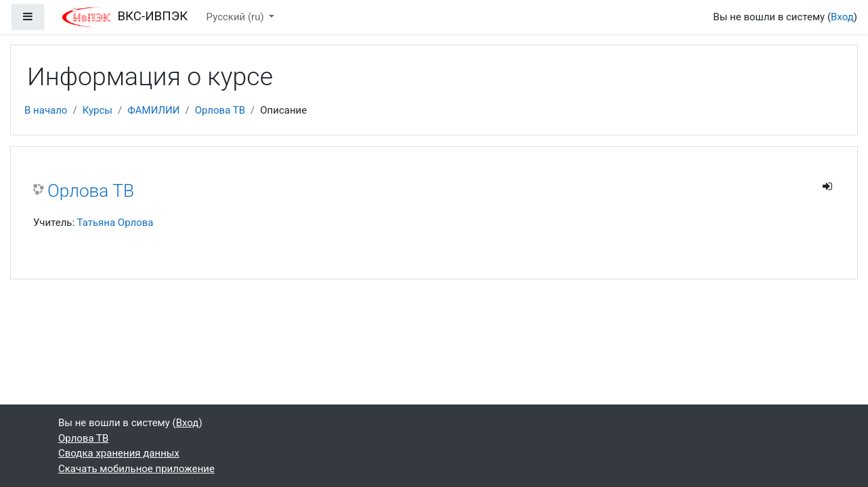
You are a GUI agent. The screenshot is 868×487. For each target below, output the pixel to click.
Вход (842, 17)
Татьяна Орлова (115, 223)
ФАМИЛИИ (153, 110)
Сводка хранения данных (119, 453)
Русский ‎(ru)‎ (237, 17)
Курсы (97, 110)
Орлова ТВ (220, 110)
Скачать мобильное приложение (136, 469)
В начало (46, 110)
